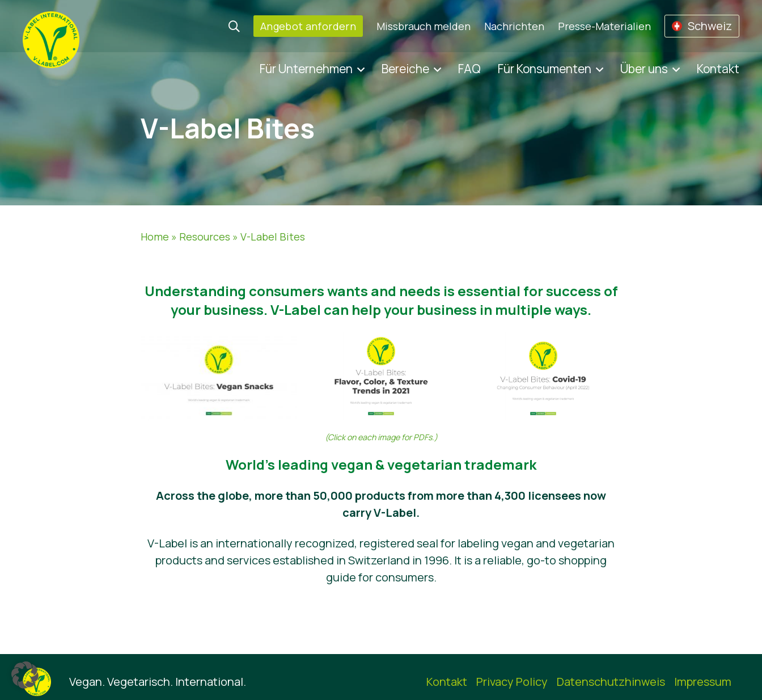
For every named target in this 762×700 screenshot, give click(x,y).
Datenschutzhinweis (611, 682)
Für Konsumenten (545, 69)
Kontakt (718, 69)
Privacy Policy (512, 682)
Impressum (703, 682)
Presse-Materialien (604, 26)
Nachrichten (514, 26)
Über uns (644, 69)
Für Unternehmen (306, 69)
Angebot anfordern (308, 26)
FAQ (469, 69)
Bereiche (405, 69)
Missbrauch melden (424, 26)
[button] (25, 675)
